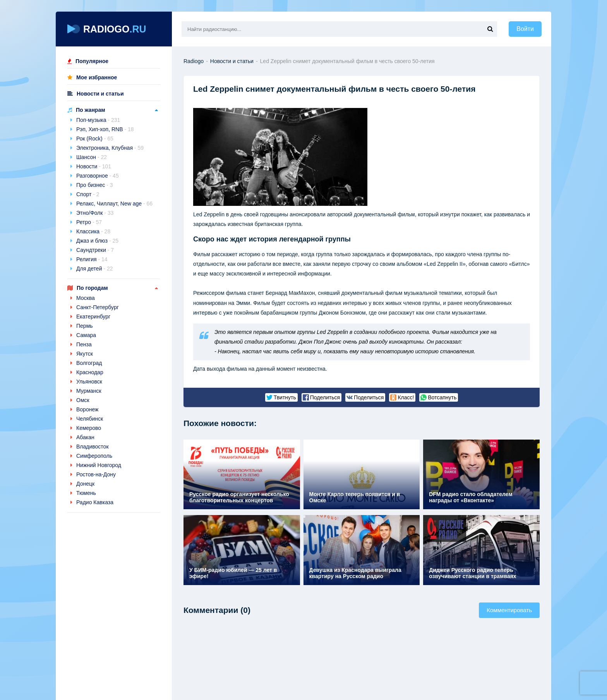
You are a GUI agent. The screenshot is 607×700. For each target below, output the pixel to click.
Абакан (85, 437)
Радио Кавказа (95, 502)
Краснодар (90, 372)
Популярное (92, 61)
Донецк (85, 484)
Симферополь (94, 456)
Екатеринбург (93, 317)
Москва (86, 298)
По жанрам (91, 110)
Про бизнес (95, 185)
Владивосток (93, 447)
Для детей (95, 269)
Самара (86, 335)
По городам (92, 288)
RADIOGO (107, 29)
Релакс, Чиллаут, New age (114, 204)
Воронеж (87, 409)
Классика (93, 231)
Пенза (84, 344)
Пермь (85, 326)
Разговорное (98, 176)
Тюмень (86, 493)
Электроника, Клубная (110, 148)
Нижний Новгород (99, 465)
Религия (92, 259)
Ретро (89, 222)
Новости (94, 166)
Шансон (92, 157)
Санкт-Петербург (98, 307)
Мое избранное (97, 77)
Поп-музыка (98, 120)
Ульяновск (89, 382)
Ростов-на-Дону (96, 474)
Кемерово (89, 428)
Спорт (88, 194)
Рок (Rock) (95, 139)
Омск (83, 400)
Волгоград (89, 363)
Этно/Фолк (95, 213)
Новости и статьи (100, 94)
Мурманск (89, 391)
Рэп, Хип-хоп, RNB (105, 129)
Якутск (85, 354)
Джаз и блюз (97, 241)
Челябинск (90, 419)
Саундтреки (95, 250)
